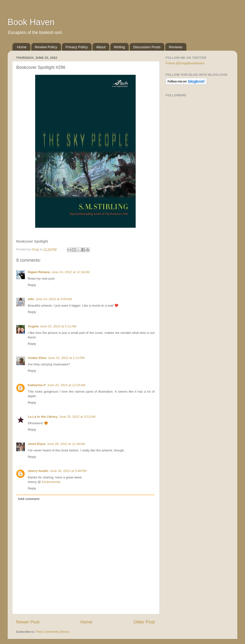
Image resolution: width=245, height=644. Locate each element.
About (101, 47)
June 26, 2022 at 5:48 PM (68, 471)
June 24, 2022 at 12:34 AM (71, 272)
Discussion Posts (147, 47)
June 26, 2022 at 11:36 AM (66, 444)
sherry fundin (38, 471)
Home (22, 47)
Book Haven (31, 22)
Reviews (176, 47)
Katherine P (37, 385)
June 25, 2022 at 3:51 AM (77, 417)
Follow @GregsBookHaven (185, 63)
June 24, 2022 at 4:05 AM (54, 299)
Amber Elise (37, 358)
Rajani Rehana (39, 272)
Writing (119, 47)
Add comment (29, 499)
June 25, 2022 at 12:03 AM (66, 385)
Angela (33, 326)
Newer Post (28, 622)
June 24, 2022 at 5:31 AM (58, 326)
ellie (31, 299)
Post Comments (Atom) (53, 632)
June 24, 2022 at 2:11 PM (66, 358)
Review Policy (46, 47)
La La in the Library (43, 417)
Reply (32, 285)
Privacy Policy (77, 47)
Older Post (144, 622)
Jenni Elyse (37, 444)
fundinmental (51, 482)
